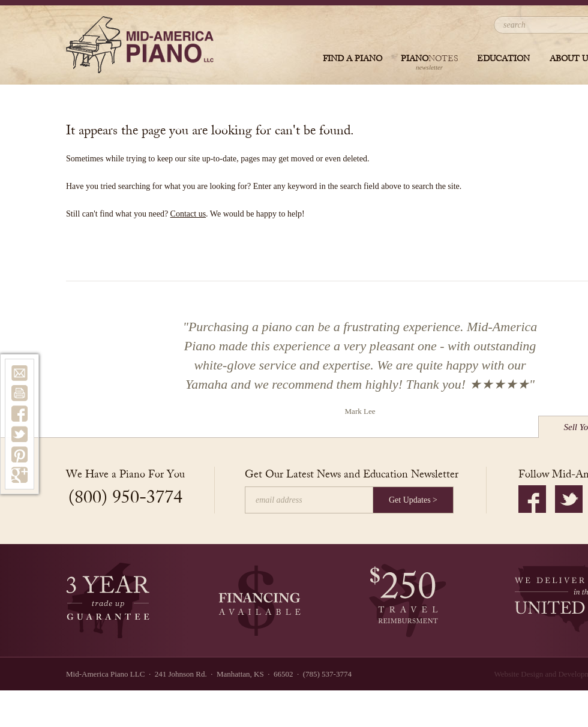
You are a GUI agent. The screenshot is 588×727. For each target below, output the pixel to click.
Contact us (188, 214)
